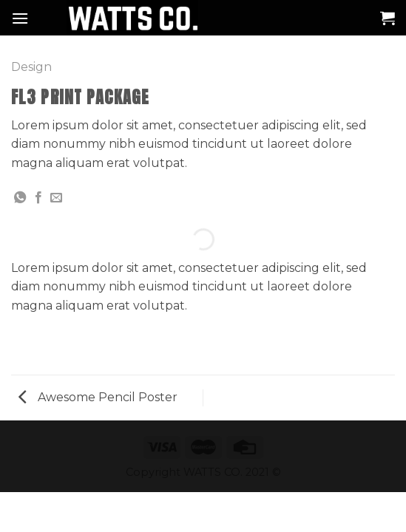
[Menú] (20, 18)
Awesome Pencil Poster (98, 397)
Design (31, 67)
